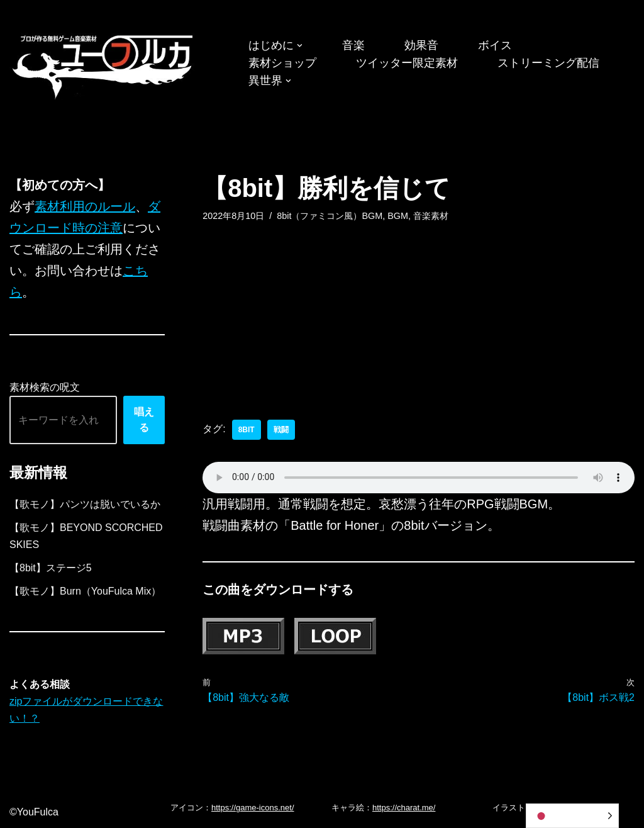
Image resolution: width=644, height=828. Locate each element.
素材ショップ (282, 63)
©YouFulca (34, 812)
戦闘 (281, 430)
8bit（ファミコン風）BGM (330, 216)
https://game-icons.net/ (253, 808)
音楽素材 (431, 216)
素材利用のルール (85, 206)
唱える (144, 420)
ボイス (495, 45)
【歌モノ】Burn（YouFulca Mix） (85, 591)
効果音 (421, 45)
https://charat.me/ (404, 808)
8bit (247, 430)
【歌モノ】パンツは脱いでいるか (85, 504)
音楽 (353, 45)
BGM (398, 216)
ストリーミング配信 (548, 63)
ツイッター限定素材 (407, 63)
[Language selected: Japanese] (572, 816)
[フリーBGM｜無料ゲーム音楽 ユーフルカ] (104, 64)
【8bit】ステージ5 (51, 568)
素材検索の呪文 (45, 387)
